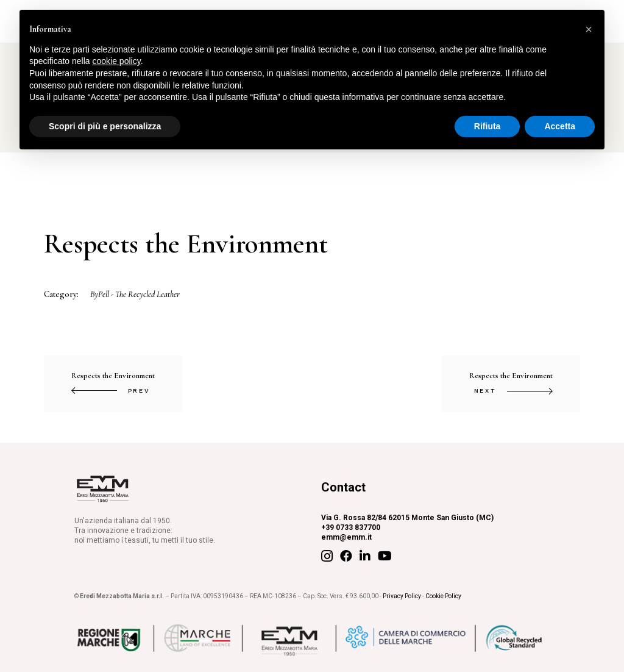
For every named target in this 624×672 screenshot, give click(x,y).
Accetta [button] (560, 126)
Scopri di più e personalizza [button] (105, 126)
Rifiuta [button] (487, 126)
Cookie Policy (443, 596)
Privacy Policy (402, 596)
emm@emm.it (346, 537)
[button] (589, 29)
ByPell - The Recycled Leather (135, 294)
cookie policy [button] (117, 61)
